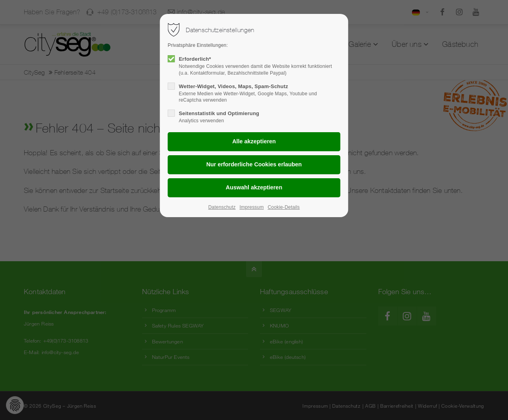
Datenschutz (222, 207)
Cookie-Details (284, 207)
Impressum (251, 207)
